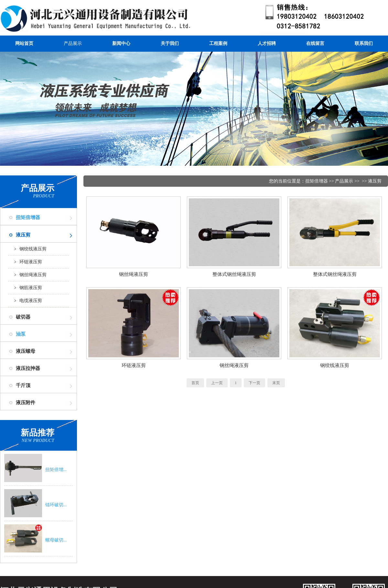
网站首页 (24, 43)
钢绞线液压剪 (33, 249)
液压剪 (375, 181)
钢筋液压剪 (31, 288)
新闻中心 (121, 43)
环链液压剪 (31, 262)
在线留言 (315, 43)
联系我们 (364, 43)
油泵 (21, 334)
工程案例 (218, 43)
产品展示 (73, 43)
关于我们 (170, 43)
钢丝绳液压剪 (33, 275)
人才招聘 (267, 43)
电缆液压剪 (31, 301)
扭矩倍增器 (28, 217)
